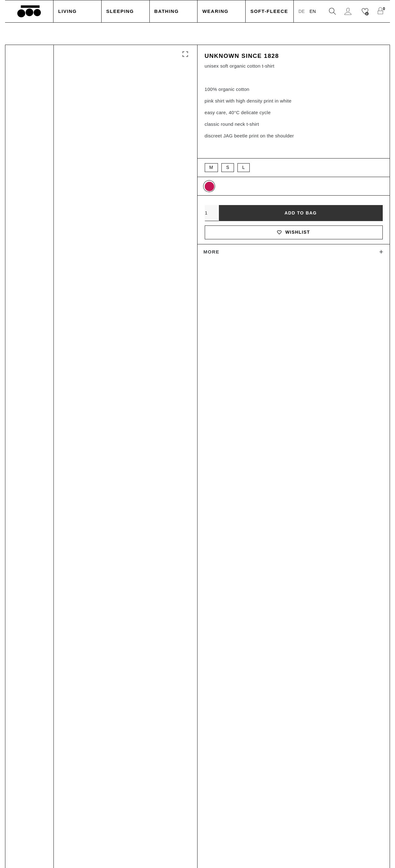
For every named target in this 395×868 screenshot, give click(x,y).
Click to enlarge (185, 54)
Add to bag (301, 214)
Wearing (215, 11)
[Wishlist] (366, 11)
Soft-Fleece (269, 11)
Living (67, 11)
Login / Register (349, 11)
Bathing (167, 11)
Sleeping (120, 11)
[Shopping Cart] (382, 11)
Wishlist (294, 235)
